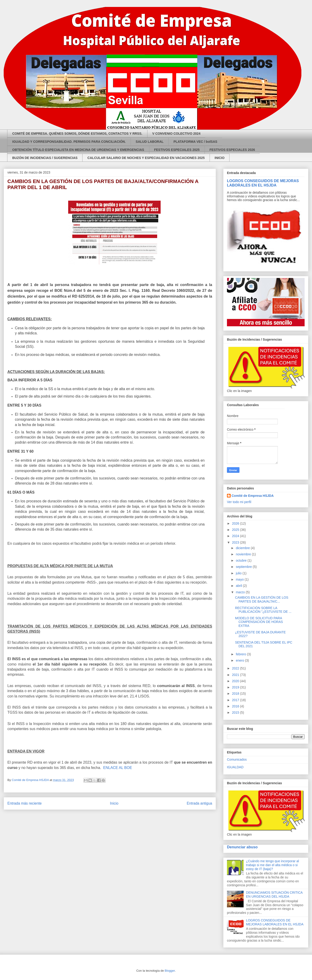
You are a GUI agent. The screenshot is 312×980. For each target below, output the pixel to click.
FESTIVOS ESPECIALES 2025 (177, 150)
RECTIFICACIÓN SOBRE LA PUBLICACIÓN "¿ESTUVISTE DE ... (263, 610)
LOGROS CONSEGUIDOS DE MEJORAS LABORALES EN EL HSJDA (263, 183)
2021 (236, 675)
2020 (236, 681)
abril (239, 586)
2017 (236, 700)
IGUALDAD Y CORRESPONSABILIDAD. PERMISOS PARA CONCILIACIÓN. (69, 142)
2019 (236, 687)
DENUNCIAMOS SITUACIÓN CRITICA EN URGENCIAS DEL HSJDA (274, 894)
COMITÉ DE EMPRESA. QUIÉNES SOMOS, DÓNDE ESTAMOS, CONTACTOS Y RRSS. (77, 134)
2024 (236, 536)
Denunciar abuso (242, 847)
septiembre (244, 567)
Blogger (170, 971)
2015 (236, 712)
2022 (236, 668)
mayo (240, 579)
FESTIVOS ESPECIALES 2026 (232, 150)
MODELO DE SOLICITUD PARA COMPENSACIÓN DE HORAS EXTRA (259, 622)
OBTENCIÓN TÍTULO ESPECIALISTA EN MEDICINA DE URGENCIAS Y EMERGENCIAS (78, 150)
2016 (236, 706)
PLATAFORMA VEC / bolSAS (196, 142)
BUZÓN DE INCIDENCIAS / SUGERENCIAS (45, 158)
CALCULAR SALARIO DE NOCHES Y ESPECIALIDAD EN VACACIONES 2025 (146, 158)
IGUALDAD (235, 767)
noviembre (244, 554)
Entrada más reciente (24, 803)
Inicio (114, 803)
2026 (236, 523)
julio (239, 573)
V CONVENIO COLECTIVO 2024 (176, 134)
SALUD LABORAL (150, 142)
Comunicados (237, 759)
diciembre (243, 548)
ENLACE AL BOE (118, 768)
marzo (241, 592)
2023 (236, 542)
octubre (242, 560)
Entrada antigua (199, 803)
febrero (241, 654)
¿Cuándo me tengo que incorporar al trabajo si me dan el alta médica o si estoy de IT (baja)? (273, 865)
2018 (236, 694)
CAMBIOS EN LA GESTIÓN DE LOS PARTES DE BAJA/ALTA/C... (262, 599)
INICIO (220, 158)
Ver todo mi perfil (239, 502)
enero (240, 660)
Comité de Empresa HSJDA (253, 496)
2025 (236, 530)
